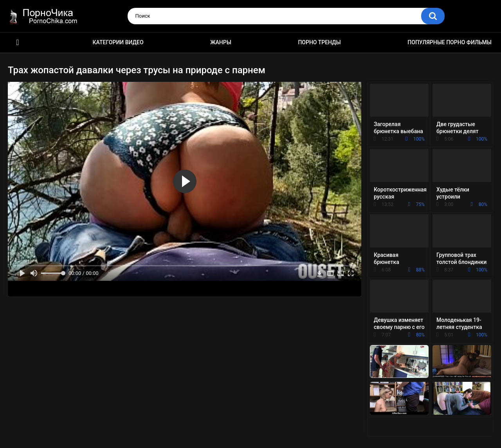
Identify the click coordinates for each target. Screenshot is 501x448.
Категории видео (118, 42)
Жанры (221, 42)
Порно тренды (319, 42)
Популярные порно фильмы (450, 42)
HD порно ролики (18, 42)
